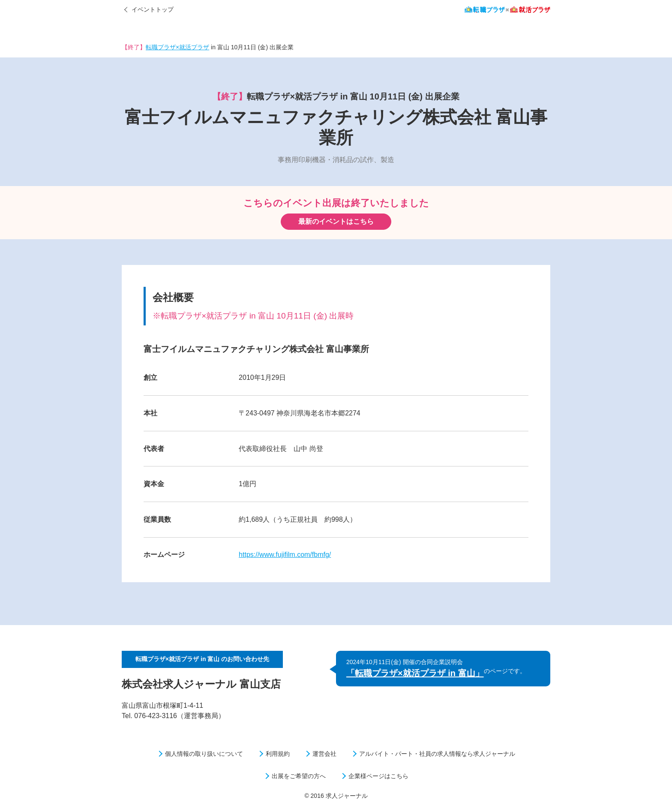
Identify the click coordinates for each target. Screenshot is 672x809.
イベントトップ (153, 9)
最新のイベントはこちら (336, 221)
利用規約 (278, 754)
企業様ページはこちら (378, 776)
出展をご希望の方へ (299, 776)
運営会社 (324, 754)
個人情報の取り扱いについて (204, 754)
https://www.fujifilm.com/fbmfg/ (285, 555)
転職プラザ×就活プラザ (177, 47)
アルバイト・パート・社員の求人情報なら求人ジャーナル (437, 754)
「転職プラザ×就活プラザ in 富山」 (415, 673)
